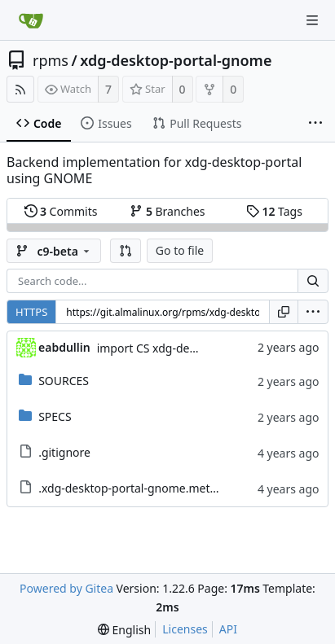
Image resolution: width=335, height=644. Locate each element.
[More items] (315, 124)
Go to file (180, 250)
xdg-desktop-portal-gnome (176, 60)
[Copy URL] (284, 312)
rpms (51, 60)
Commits (61, 211)
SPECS (55, 416)
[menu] (313, 312)
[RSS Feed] (20, 89)
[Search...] (313, 281)
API (228, 629)
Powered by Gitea (66, 588)
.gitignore (64, 452)
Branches (167, 211)
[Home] (31, 20)
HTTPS (31, 312)
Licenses (185, 629)
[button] (126, 251)
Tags (274, 211)
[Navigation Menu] (312, 20)
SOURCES (64, 381)
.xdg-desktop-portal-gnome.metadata (139, 488)
